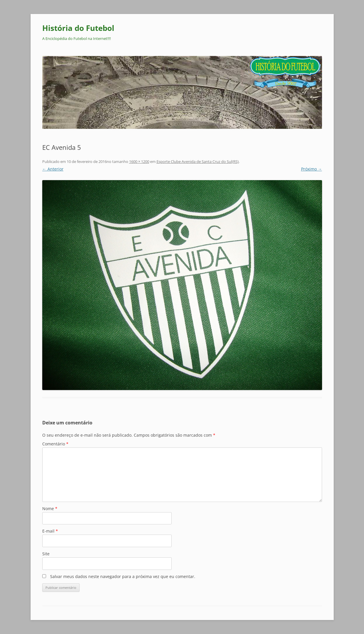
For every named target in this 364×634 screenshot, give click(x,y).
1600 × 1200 (139, 161)
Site (46, 554)
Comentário (55, 444)
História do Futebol (78, 28)
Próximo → (312, 169)
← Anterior (53, 169)
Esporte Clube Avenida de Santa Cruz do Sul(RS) (198, 161)
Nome (50, 509)
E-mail (50, 531)
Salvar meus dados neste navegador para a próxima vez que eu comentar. (123, 576)
